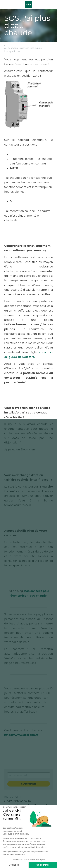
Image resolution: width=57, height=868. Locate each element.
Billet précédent (13, 797)
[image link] (29, 4)
